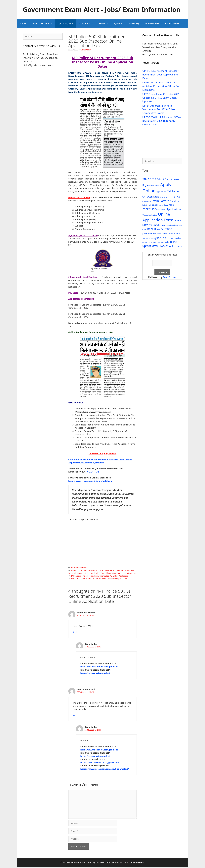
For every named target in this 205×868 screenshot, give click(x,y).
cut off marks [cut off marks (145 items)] (170, 196)
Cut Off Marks (172, 23)
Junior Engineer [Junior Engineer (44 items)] (150, 205)
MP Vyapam (79, 573)
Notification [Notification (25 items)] (161, 209)
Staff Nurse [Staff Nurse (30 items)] (162, 234)
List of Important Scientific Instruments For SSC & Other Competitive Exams (159, 109)
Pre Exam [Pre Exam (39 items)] (153, 225)
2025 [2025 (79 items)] (153, 179)
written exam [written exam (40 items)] (176, 246)
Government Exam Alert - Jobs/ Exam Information (102, 9)
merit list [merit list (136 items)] (149, 209)
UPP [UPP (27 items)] (172, 238)
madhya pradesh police (93, 570)
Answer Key (133, 23)
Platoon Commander (115, 573)
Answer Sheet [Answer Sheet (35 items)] (153, 185)
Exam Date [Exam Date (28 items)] (147, 201)
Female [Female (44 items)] (173, 201)
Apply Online (77, 570)
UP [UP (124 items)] (167, 238)
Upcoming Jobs (65, 23)
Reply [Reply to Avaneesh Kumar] (75, 632)
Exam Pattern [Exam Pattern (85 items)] (161, 201)
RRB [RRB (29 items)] (159, 229)
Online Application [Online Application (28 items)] (150, 215)
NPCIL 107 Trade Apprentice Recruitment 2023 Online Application (99, 579)
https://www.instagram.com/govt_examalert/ (105, 769)
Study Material (152, 23)
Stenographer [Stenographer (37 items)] (174, 234)
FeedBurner (170, 277)
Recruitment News (79, 568)
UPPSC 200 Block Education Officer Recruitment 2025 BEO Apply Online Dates (162, 121)
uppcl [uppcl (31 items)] (176, 238)
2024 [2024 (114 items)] (146, 179)
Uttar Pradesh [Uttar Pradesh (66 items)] (160, 246)
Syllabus (118, 23)
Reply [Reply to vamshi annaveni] (75, 715)
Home (23, 23)
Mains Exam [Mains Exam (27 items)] (163, 205)
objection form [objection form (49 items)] (174, 209)
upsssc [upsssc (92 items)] (147, 246)
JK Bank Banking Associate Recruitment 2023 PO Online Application (100, 576)
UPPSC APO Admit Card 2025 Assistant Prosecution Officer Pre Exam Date (161, 86)
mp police (108, 570)
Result (105, 23)
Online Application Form (95, 573)
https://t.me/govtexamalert (95, 673)
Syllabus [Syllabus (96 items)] (159, 238)
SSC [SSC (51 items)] (155, 233)
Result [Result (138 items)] (152, 229)
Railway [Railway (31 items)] (162, 225)
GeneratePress (137, 862)
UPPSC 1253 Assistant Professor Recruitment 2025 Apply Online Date (160, 74)
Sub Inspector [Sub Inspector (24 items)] (148, 238)
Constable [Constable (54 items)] (154, 197)
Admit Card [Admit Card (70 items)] (164, 179)
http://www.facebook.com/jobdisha (99, 666)
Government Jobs (43, 23)
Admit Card (87, 23)
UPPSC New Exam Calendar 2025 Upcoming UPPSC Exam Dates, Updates (161, 98)
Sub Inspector (130, 573)
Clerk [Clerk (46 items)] (145, 197)
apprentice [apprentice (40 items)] (161, 191)
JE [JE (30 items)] (179, 201)
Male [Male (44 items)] (171, 205)
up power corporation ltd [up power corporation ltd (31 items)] (159, 242)
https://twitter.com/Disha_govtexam (100, 762)
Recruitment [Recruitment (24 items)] (170, 225)
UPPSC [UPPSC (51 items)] (174, 242)
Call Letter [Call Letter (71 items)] (173, 191)
